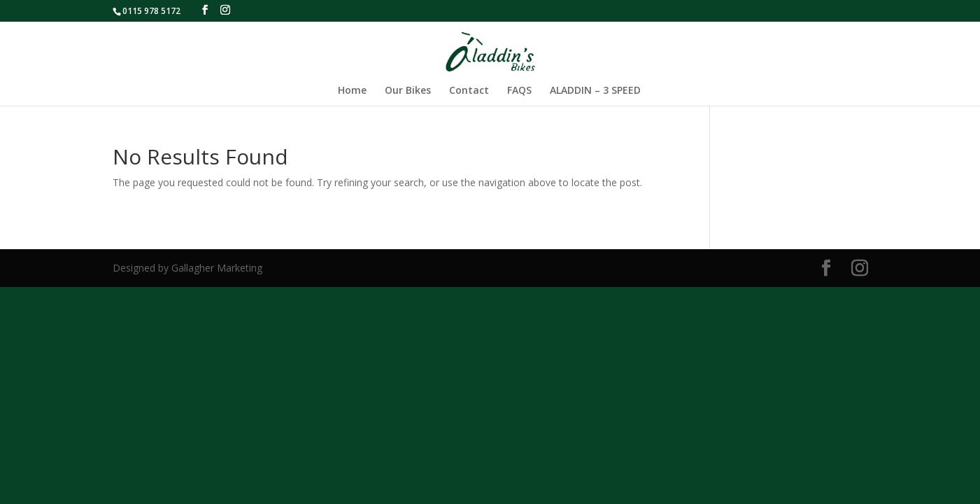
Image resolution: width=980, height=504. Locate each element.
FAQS (519, 91)
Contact (469, 91)
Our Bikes (408, 91)
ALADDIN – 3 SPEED (595, 91)
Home (352, 91)
